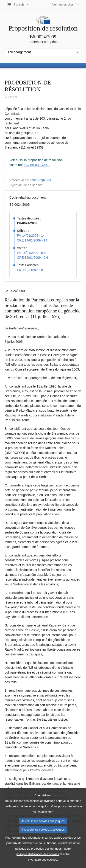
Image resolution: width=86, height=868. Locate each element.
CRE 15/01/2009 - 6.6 (32, 258)
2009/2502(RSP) (39, 180)
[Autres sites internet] (66, 5)
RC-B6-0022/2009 (37, 165)
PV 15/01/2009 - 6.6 (31, 253)
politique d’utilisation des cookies (38, 862)
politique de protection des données (39, 857)
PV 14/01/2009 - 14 (31, 236)
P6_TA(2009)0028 (30, 270)
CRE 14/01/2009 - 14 (32, 240)
